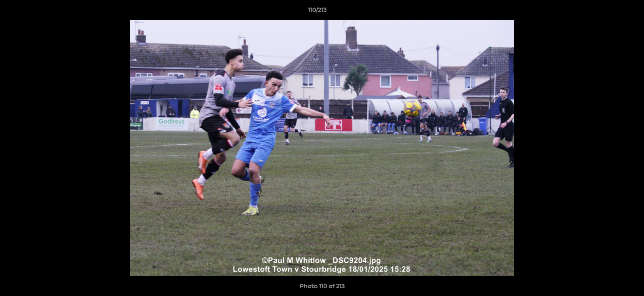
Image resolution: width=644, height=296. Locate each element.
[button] (609, 12)
